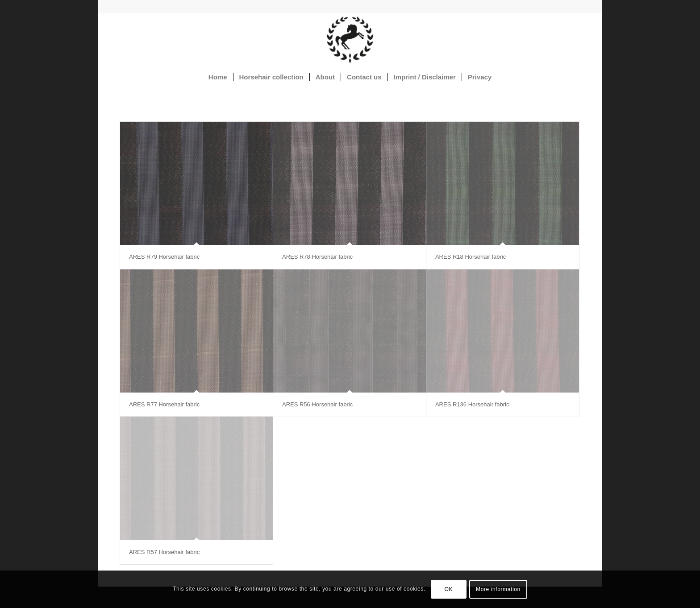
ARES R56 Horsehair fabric (317, 404)
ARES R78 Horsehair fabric (317, 257)
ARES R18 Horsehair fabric (471, 257)
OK (449, 589)
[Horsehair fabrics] (350, 40)
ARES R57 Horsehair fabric (164, 552)
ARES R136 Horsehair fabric (472, 404)
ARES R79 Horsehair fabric (164, 257)
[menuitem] (218, 77)
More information (498, 589)
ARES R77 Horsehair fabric (164, 404)
